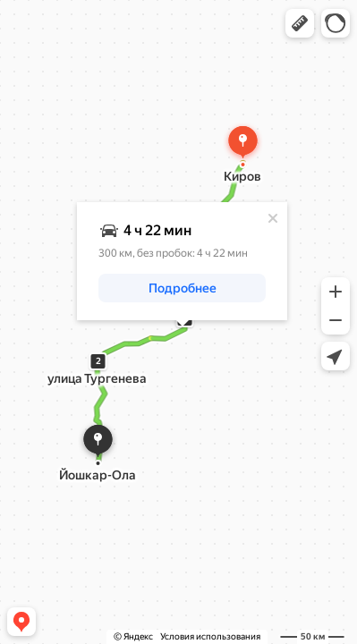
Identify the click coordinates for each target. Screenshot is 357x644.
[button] (300, 23)
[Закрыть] (273, 218)
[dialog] (182, 261)
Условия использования (210, 636)
